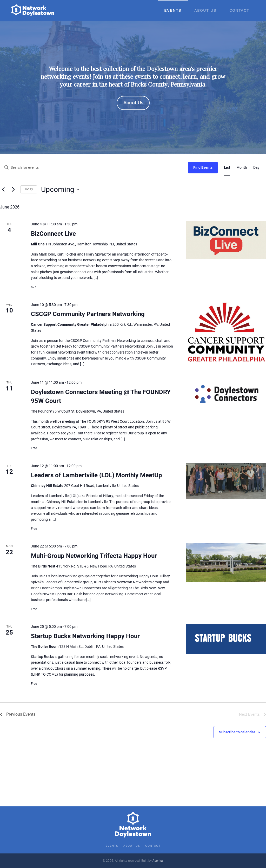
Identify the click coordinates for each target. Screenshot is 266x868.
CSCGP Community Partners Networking (88, 314)
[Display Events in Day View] (256, 168)
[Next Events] (13, 190)
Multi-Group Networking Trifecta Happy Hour (94, 556)
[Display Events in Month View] (242, 168)
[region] (133, 87)
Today (29, 189)
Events (173, 10)
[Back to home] (33, 10)
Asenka (158, 861)
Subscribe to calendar (237, 732)
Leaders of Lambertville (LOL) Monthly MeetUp (97, 475)
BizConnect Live (53, 234)
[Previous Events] (3, 190)
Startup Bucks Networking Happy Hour (85, 636)
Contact (239, 10)
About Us (205, 10)
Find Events (203, 167)
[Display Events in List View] (227, 168)
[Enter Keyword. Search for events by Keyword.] (94, 168)
